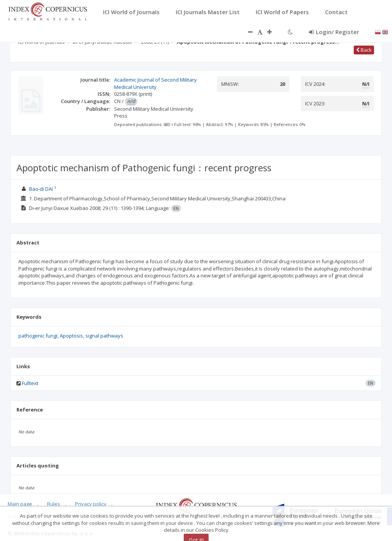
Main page (20, 504)
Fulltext (30, 383)
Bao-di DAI (41, 189)
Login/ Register (334, 32)
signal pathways (104, 336)
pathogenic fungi (38, 336)
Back (364, 50)
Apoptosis (71, 336)
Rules (54, 504)
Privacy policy (91, 504)
